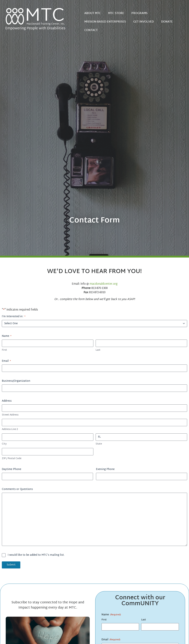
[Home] (38, 19)
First (4, 350)
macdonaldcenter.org (103, 284)
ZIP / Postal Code (12, 459)
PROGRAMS (139, 13)
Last (98, 350)
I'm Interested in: (14, 317)
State (99, 444)
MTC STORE (116, 13)
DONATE (167, 22)
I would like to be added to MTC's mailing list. (36, 555)
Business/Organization (16, 381)
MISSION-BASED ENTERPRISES (105, 22)
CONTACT (91, 30)
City (4, 444)
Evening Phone (105, 469)
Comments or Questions (17, 489)
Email (6, 361)
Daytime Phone (12, 469)
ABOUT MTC (93, 13)
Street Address (10, 415)
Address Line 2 (10, 429)
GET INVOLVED (144, 22)
